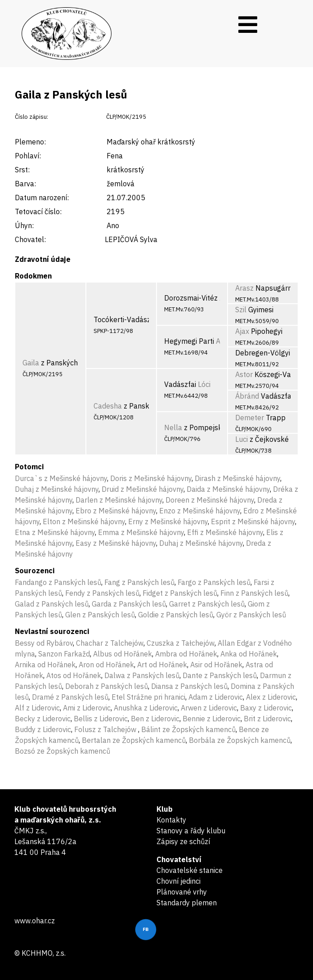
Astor (244, 374)
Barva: (25, 184)
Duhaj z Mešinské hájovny (57, 489)
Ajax (242, 331)
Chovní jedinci (179, 881)
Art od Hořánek (162, 665)
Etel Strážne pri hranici (148, 697)
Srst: (22, 170)
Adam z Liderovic (216, 697)
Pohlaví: (28, 156)
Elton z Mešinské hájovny (84, 521)
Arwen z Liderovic (209, 708)
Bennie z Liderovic (212, 719)
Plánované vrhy (182, 892)
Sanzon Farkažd (64, 654)
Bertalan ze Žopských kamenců (134, 740)
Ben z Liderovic (155, 719)
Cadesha (108, 406)
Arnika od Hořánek (45, 665)
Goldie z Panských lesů (176, 615)
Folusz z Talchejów (106, 729)
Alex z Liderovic (271, 697)
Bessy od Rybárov (44, 643)
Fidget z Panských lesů (180, 593)
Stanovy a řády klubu (191, 831)
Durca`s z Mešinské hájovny (61, 478)
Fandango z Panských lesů (58, 582)
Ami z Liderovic (87, 708)
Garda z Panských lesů (129, 604)
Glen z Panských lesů (100, 615)
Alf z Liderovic (37, 708)
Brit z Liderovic (267, 719)
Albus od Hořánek (123, 654)
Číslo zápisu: (31, 117)
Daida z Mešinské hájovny (228, 489)
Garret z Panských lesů (207, 604)
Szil (241, 310)
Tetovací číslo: (38, 211)
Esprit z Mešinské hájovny (253, 521)
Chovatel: (30, 239)
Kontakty (171, 820)
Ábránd (247, 396)
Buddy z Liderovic (43, 729)
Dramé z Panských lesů (70, 697)
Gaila (31, 363)
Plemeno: (30, 142)
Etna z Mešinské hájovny (55, 532)
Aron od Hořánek (106, 665)
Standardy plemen (187, 903)
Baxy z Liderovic (266, 708)
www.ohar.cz (35, 921)
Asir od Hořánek (216, 665)
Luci (241, 439)
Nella (173, 427)
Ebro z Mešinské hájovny (116, 511)
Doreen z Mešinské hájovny (210, 500)
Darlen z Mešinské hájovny (119, 500)
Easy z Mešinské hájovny (116, 543)
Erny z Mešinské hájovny (168, 521)
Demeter (250, 418)
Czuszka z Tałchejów (181, 643)
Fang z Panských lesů (139, 582)
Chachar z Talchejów (110, 643)
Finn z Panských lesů (254, 593)
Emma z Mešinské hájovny (141, 532)
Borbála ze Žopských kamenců (240, 740)
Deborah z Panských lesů (107, 686)
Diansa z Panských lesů (189, 686)
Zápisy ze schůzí (183, 841)
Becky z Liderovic (43, 719)
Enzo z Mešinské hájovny (200, 511)
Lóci (204, 384)
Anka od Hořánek (249, 654)
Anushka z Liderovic (146, 708)
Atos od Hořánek (74, 675)
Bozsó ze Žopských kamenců (63, 751)
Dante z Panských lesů (220, 675)
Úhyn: (24, 225)
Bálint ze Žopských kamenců (188, 729)
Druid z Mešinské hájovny (143, 489)
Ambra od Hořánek (186, 654)
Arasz (244, 288)
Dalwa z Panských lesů (142, 675)
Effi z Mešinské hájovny (225, 532)
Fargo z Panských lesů (214, 582)
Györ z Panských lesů (251, 615)
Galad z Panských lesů (52, 604)
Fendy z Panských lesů (102, 593)
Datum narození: (42, 198)
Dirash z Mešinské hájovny (237, 478)
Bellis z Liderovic (101, 719)
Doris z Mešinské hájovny (151, 478)
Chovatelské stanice (190, 870)
